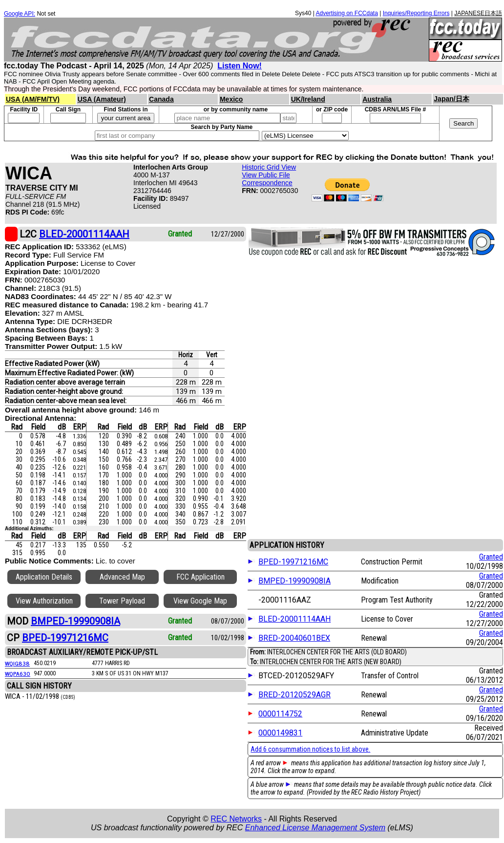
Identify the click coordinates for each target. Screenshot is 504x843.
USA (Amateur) (102, 99)
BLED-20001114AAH (294, 619)
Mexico (231, 99)
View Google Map (200, 601)
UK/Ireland (308, 99)
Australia (377, 99)
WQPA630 (18, 673)
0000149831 (280, 733)
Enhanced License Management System (315, 828)
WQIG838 (17, 663)
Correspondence (267, 183)
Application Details (44, 577)
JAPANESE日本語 (478, 13)
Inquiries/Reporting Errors (416, 13)
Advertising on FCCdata (346, 13)
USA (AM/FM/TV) (33, 99)
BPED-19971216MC (293, 562)
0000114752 (280, 714)
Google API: (20, 14)
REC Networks (236, 819)
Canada (161, 99)
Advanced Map (122, 577)
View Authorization (44, 601)
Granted (491, 557)
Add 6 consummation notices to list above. (310, 749)
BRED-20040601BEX (294, 638)
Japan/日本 (451, 99)
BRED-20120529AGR (294, 695)
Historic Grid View (269, 167)
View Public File (266, 175)
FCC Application (200, 577)
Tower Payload (122, 601)
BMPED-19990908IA (294, 581)
